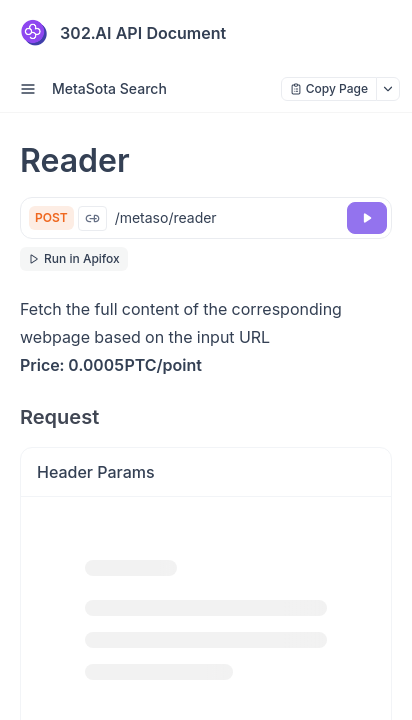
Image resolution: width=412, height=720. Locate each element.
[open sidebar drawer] (28, 89)
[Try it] (367, 218)
